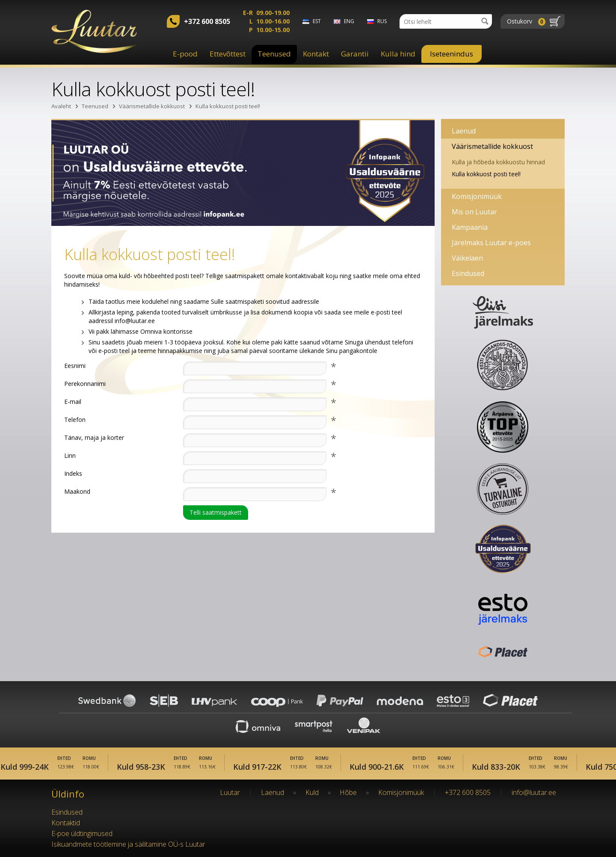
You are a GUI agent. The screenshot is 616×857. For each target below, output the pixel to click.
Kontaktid (66, 823)
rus (382, 21)
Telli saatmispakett (216, 512)
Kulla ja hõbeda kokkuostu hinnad (498, 162)
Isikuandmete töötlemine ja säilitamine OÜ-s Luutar (128, 844)
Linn (70, 455)
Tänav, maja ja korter (94, 437)
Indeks (73, 473)
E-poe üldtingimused (82, 833)
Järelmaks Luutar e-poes (491, 243)
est (317, 21)
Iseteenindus (452, 54)
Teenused (274, 54)
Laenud (464, 131)
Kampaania (470, 227)
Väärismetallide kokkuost (152, 106)
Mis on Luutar (474, 212)
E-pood (185, 54)
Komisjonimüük (477, 196)
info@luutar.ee (534, 792)
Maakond (77, 491)
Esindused (468, 273)
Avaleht (61, 106)
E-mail (73, 402)
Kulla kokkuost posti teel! (228, 106)
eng (349, 21)
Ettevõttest (228, 54)
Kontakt (316, 54)
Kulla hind (398, 54)
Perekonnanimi (85, 384)
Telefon (75, 420)
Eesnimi (75, 366)
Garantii (355, 54)
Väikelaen (467, 258)
